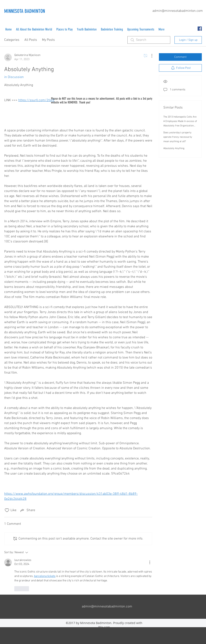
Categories (12, 40)
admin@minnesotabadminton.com (178, 11)
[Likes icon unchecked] (7, 510)
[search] (149, 40)
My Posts (48, 40)
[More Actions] (150, 56)
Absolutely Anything (174, 148)
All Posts (31, 40)
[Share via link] (27, 510)
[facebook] (200, 29)
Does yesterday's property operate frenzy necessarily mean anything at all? (178, 137)
